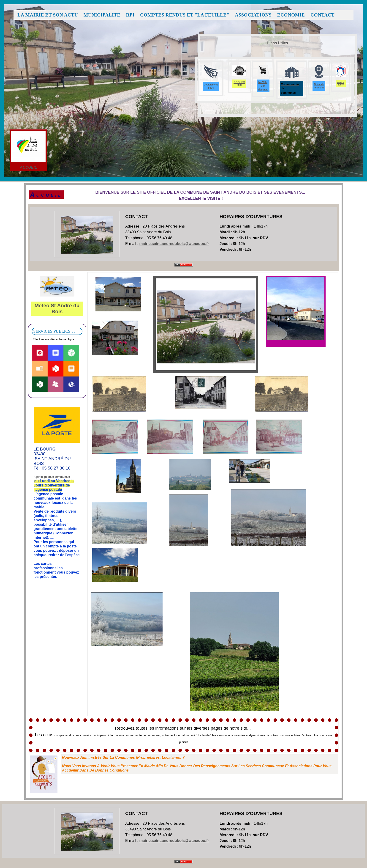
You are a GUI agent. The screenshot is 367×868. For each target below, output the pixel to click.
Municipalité (102, 15)
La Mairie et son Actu (48, 15)
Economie (291, 15)
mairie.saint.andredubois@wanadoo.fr (174, 244)
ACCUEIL (28, 167)
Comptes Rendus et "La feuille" (185, 15)
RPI (130, 15)
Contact (322, 15)
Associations (253, 15)
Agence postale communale (52, 477)
